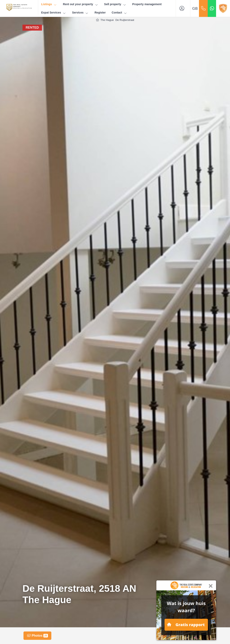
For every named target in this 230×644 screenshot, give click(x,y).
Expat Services (54, 13)
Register (100, 13)
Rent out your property (80, 4)
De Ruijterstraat (125, 20)
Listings (49, 4)
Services (80, 13)
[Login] (183, 8)
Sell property (115, 4)
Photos (37, 636)
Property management (147, 4)
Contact (119, 13)
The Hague (107, 20)
